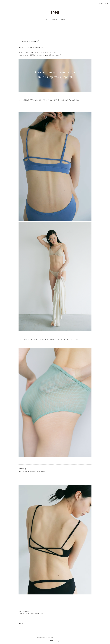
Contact (72, 638)
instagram (58, 641)
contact (63, 19)
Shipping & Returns (56, 638)
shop (46, 19)
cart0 (106, 3)
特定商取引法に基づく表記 (43, 638)
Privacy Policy (65, 638)
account (101, 3)
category (54, 19)
